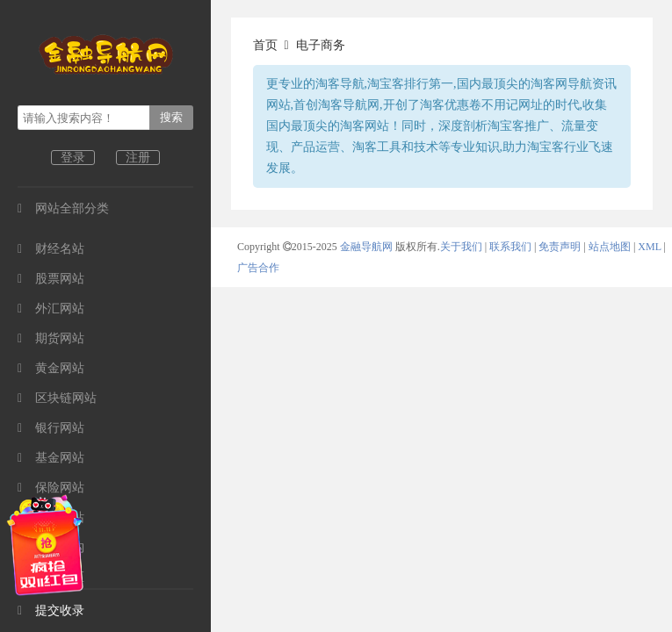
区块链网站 (57, 398)
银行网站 (51, 428)
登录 (73, 158)
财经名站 (51, 249)
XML (649, 247)
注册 (138, 158)
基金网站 (51, 458)
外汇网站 (51, 309)
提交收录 (51, 610)
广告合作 (258, 268)
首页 (265, 45)
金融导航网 (368, 247)
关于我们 (461, 247)
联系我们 (510, 247)
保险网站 (51, 488)
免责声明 (560, 247)
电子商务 (321, 45)
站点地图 (610, 247)
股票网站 (51, 279)
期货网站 (51, 338)
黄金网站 (51, 368)
